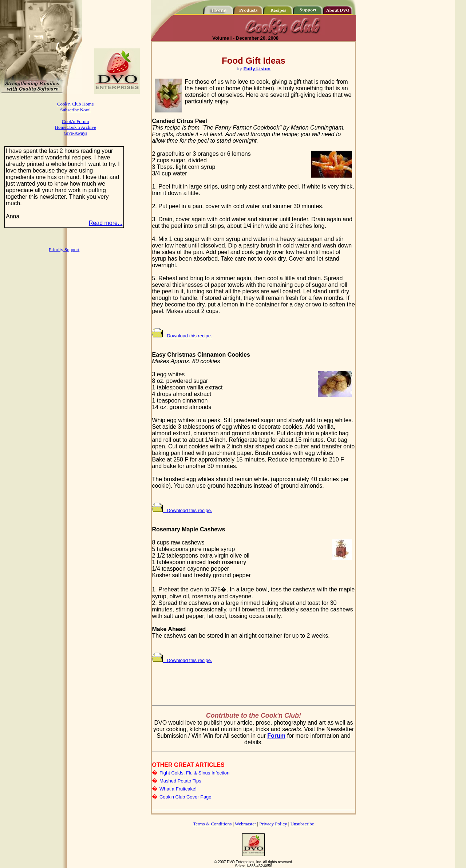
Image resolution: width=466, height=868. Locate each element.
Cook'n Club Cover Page (185, 797)
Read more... (106, 223)
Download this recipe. (182, 336)
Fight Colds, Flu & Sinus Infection (194, 773)
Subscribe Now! (75, 110)
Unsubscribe (302, 824)
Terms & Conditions (212, 824)
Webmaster (245, 824)
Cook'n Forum (76, 121)
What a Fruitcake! (178, 789)
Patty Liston (257, 69)
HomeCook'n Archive (76, 127)
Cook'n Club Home (76, 104)
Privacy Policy (273, 824)
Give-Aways (76, 133)
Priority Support (64, 249)
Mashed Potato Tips (180, 781)
